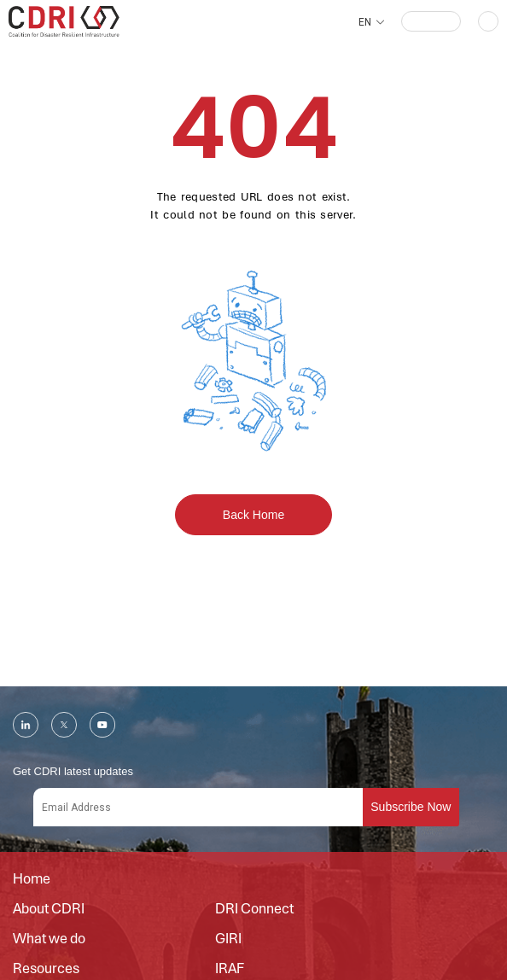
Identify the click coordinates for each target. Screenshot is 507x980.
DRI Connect (254, 909)
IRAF (230, 969)
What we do (49, 939)
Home (32, 879)
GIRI (228, 939)
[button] (431, 21)
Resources (46, 969)
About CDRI (49, 909)
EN (365, 22)
